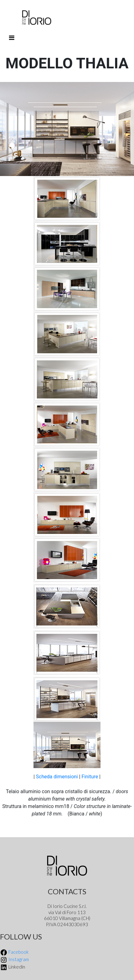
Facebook (14, 952)
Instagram (14, 959)
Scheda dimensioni (57, 777)
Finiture (90, 777)
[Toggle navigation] (12, 38)
